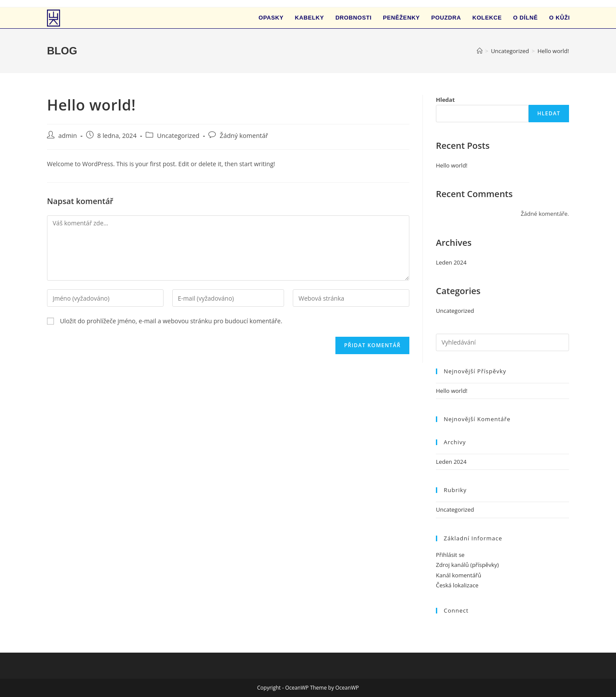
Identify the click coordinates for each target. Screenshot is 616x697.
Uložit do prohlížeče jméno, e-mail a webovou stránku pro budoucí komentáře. (171, 321)
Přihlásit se (450, 555)
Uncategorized (178, 136)
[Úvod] (480, 51)
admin (68, 136)
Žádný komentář (244, 136)
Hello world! (553, 51)
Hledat (445, 100)
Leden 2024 (451, 262)
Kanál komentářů (459, 575)
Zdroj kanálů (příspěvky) (467, 565)
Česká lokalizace (457, 585)
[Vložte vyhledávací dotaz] (502, 342)
